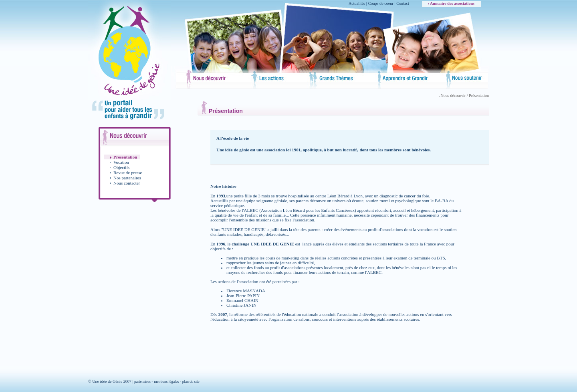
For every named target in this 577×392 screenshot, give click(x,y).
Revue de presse (128, 173)
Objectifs (121, 167)
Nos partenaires (127, 178)
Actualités (357, 3)
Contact (402, 3)
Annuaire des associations (451, 3)
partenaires (142, 382)
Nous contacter (127, 183)
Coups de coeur (381, 3)
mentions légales (166, 382)
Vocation (121, 162)
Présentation (125, 157)
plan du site (191, 382)
